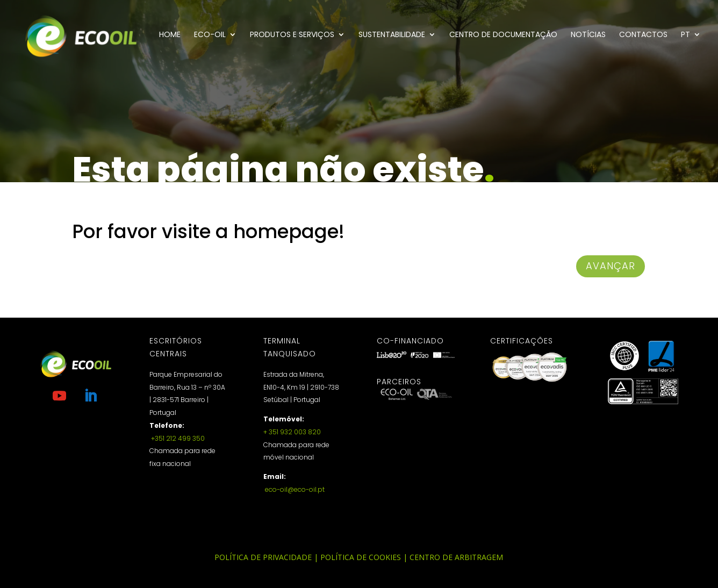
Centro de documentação (503, 35)
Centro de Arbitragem (456, 557)
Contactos (643, 35)
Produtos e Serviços (292, 35)
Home (170, 35)
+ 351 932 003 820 (292, 432)
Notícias (588, 35)
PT (685, 35)
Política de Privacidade (263, 557)
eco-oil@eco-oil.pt (294, 489)
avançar (611, 266)
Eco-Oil (210, 35)
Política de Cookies (361, 557)
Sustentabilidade (392, 35)
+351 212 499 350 (177, 438)
